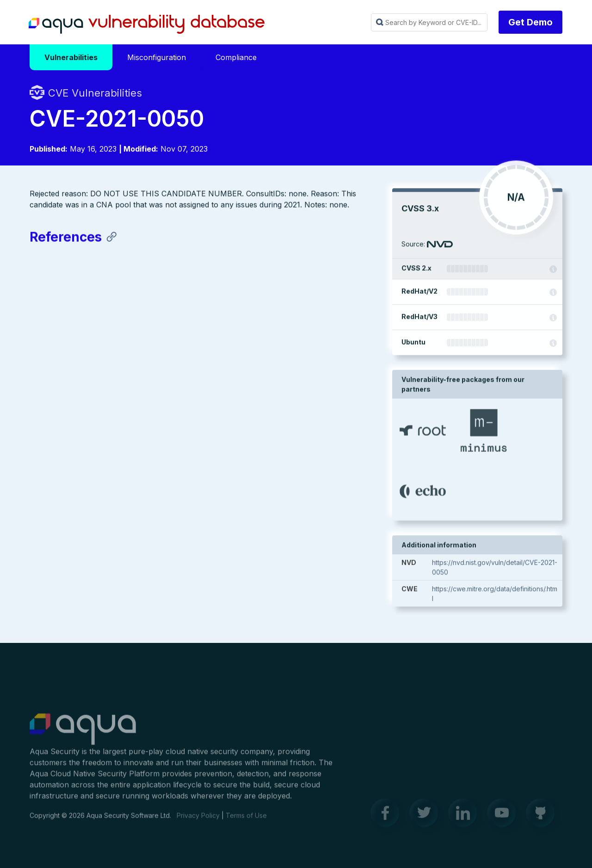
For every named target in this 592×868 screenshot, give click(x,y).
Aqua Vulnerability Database (147, 24)
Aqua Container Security (83, 734)
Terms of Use (246, 819)
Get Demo (530, 22)
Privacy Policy (198, 819)
